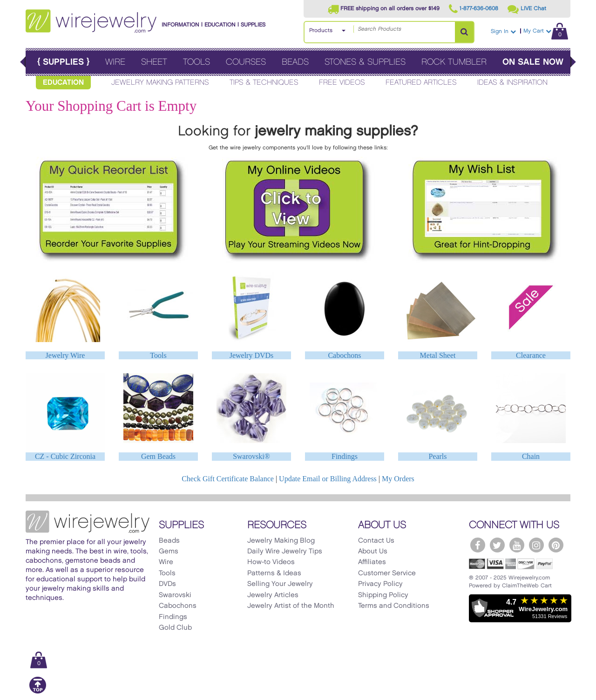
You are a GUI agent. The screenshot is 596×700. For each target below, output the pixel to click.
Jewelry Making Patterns (160, 83)
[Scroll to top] (38, 692)
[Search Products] (464, 32)
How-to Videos (271, 562)
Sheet (154, 62)
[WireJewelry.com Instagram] (536, 545)
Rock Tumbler (454, 62)
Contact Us (376, 541)
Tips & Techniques (264, 83)
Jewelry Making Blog (281, 541)
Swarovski (175, 595)
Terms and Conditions (394, 606)
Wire (115, 62)
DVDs (167, 584)
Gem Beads (158, 456)
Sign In (503, 31)
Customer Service (387, 573)
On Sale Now (533, 62)
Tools (196, 62)
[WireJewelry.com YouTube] (517, 545)
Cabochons (344, 355)
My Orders (398, 479)
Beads (295, 62)
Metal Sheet (438, 355)
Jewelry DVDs (252, 355)
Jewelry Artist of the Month (291, 606)
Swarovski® (251, 456)
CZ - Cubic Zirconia (65, 456)
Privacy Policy (380, 584)
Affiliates (372, 562)
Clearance (531, 355)
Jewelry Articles (273, 595)
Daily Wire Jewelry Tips (285, 552)
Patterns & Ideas (274, 573)
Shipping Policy (383, 595)
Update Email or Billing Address (328, 479)
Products (321, 30)
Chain (531, 456)
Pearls (437, 456)
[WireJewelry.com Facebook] (478, 545)
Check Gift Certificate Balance (228, 479)
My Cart (546, 31)
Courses (246, 62)
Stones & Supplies (365, 62)
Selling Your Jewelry (280, 584)
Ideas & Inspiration (512, 83)
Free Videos (342, 83)
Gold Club (175, 628)
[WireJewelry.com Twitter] (497, 545)
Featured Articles (421, 83)
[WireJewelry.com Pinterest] (556, 545)
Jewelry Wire (65, 355)
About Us (373, 552)
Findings (345, 456)
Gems (169, 552)
